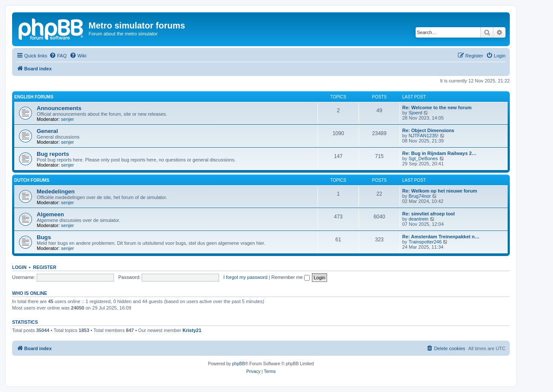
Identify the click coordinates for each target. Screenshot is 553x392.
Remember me (291, 277)
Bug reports (53, 154)
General (47, 131)
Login (19, 267)
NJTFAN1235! (424, 136)
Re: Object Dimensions (428, 130)
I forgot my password (245, 277)
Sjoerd (416, 113)
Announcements (59, 108)
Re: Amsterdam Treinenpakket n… (441, 237)
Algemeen (50, 214)
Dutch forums (32, 180)
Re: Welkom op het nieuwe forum (440, 191)
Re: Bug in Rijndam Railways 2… (439, 153)
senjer (67, 119)
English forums (34, 97)
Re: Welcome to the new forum (437, 107)
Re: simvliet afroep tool (429, 214)
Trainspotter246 (425, 242)
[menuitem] (58, 56)
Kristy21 (192, 330)
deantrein (419, 219)
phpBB (238, 364)
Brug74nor (420, 196)
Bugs (44, 237)
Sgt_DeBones (423, 158)
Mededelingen (56, 191)
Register (45, 267)
